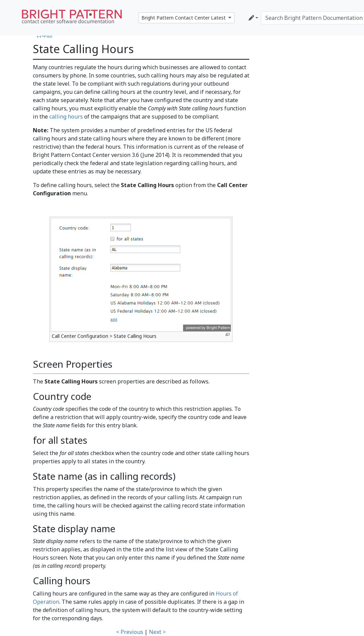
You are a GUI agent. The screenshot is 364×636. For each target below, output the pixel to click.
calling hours (66, 117)
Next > (157, 632)
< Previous (130, 632)
